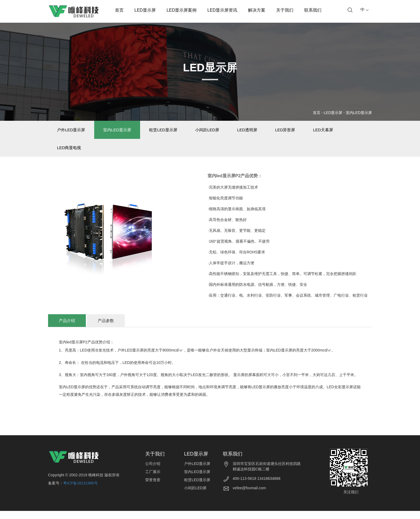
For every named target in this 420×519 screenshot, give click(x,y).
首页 (119, 10)
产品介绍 (67, 329)
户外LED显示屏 (73, 132)
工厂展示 (153, 480)
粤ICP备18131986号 (80, 491)
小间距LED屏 (222, 132)
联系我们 (313, 10)
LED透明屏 (266, 132)
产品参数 (106, 329)
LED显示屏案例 (182, 10)
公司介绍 (153, 472)
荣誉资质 (153, 488)
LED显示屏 (145, 10)
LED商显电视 (71, 154)
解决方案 (257, 10)
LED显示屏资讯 (222, 10)
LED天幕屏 (350, 132)
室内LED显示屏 (359, 113)
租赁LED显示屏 (174, 132)
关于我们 (285, 10)
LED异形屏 (308, 132)
